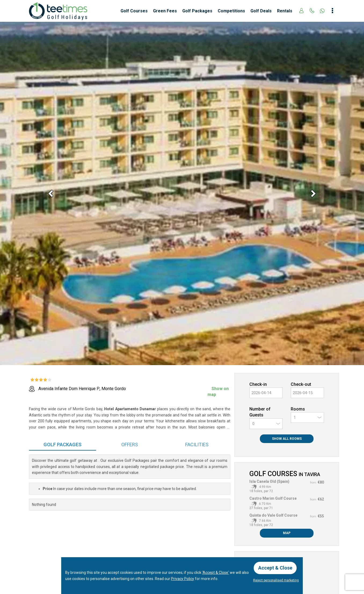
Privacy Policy (183, 578)
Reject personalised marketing (276, 580)
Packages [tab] (63, 444)
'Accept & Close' (216, 573)
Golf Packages (197, 11)
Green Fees (165, 11)
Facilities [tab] (197, 444)
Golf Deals (261, 11)
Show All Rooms (287, 439)
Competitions (231, 11)
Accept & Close (275, 568)
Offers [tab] (130, 444)
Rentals (285, 11)
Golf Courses (134, 11)
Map (287, 533)
